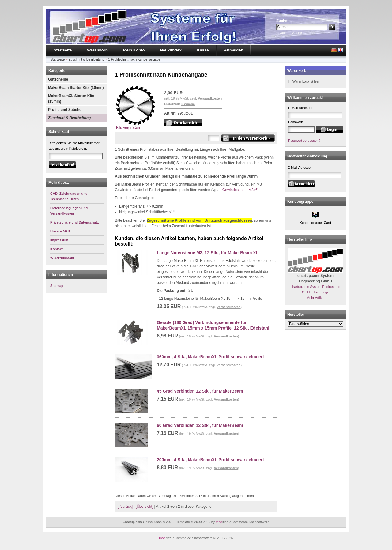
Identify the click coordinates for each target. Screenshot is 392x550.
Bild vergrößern (136, 126)
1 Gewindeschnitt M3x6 (238, 190)
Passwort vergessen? (304, 141)
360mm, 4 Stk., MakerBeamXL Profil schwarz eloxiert (210, 357)
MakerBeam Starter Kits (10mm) (76, 88)
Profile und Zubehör (66, 110)
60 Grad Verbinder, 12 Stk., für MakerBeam (200, 425)
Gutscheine (58, 79)
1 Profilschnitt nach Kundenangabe (134, 59)
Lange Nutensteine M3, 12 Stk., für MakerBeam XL (208, 253)
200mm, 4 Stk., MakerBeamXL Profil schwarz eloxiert (210, 460)
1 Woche (188, 104)
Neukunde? (171, 50)
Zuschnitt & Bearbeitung (87, 59)
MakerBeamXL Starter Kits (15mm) (71, 99)
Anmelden (234, 50)
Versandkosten (210, 98)
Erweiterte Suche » (290, 33)
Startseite (63, 50)
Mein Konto (134, 50)
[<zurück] (125, 507)
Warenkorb (97, 50)
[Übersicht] (144, 507)
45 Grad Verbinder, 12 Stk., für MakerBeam (200, 391)
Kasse (203, 50)
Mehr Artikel (315, 298)
